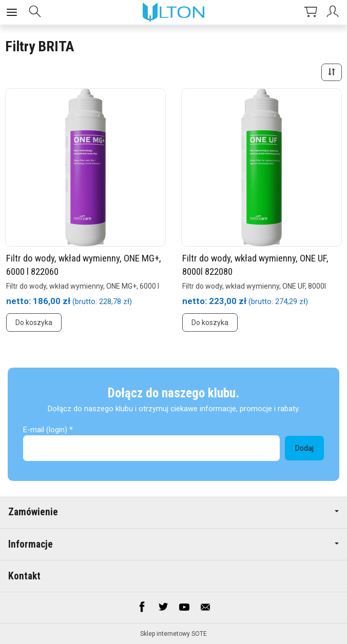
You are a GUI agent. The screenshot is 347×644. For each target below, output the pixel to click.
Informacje (173, 544)
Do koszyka (34, 323)
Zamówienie (173, 512)
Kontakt (24, 576)
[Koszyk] (311, 12)
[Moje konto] (334, 12)
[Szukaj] (35, 12)
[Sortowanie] (332, 72)
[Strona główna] (174, 12)
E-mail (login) (45, 430)
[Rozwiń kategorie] (12, 12)
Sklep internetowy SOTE (173, 634)
